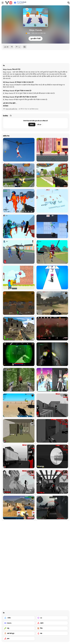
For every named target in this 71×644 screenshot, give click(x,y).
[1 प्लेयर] (19, 618)
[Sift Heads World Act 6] (52, 482)
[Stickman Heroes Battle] (52, 226)
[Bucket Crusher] (19, 277)
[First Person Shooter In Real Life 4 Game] (19, 380)
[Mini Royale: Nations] (52, 175)
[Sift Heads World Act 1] (52, 405)
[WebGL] (19, 623)
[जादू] (19, 628)
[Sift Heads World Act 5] (19, 482)
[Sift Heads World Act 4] (52, 456)
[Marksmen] (19, 354)
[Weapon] (19, 405)
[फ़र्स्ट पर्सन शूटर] (19, 633)
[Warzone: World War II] (19, 329)
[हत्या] (19, 639)
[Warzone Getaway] (19, 508)
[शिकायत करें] (18, 47)
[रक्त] (52, 633)
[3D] (52, 618)
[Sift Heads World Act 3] (19, 456)
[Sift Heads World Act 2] (52, 431)
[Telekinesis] (19, 226)
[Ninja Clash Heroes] (19, 175)
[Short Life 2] (19, 150)
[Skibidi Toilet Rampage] (52, 277)
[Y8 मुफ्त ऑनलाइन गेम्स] (9, 3)
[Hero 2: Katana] (52, 252)
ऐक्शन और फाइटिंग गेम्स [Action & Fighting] (12, 109)
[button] (6, 106)
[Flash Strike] (52, 303)
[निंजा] (52, 628)
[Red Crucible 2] (52, 508)
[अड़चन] (52, 623)
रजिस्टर (32, 125)
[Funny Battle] (52, 201)
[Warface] (19, 431)
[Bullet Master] (52, 150)
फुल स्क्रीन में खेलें (35, 39)
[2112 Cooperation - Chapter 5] (52, 380)
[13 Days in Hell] (52, 329)
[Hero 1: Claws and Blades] (19, 252)
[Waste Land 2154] (19, 303)
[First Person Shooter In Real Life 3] (52, 354)
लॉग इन (39, 125)
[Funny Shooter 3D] (19, 201)
